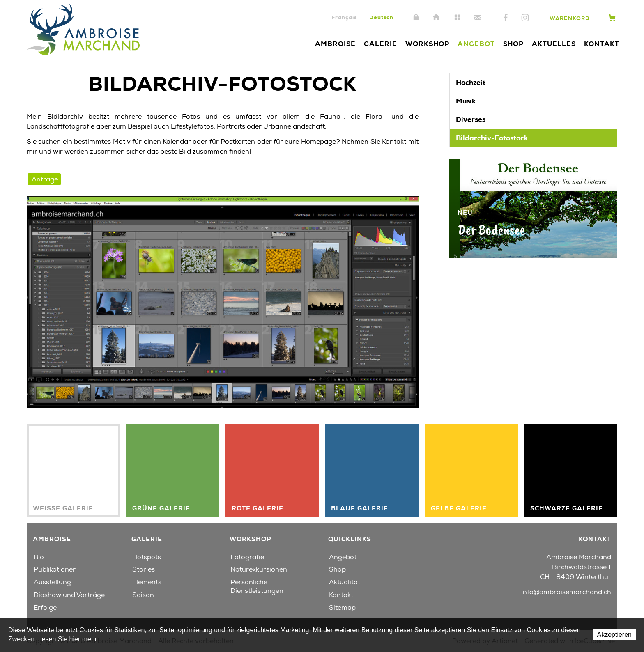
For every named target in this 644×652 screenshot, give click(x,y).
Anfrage (45, 179)
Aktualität (345, 582)
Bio (39, 557)
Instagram (525, 18)
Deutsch (381, 17)
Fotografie (247, 557)
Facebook (506, 18)
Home (437, 18)
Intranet (416, 18)
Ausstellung (52, 582)
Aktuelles (554, 44)
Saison (143, 595)
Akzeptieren (615, 635)
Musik (466, 101)
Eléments (147, 582)
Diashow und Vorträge (69, 595)
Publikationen (55, 569)
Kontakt (478, 18)
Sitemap (457, 18)
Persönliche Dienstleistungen (257, 587)
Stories (144, 569)
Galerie (381, 44)
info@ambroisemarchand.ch (566, 592)
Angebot (476, 44)
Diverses (471, 119)
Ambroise (335, 44)
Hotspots (147, 557)
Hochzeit (471, 83)
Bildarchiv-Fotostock (492, 138)
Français (344, 17)
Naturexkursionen (259, 569)
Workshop (427, 44)
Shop (513, 44)
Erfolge (45, 608)
